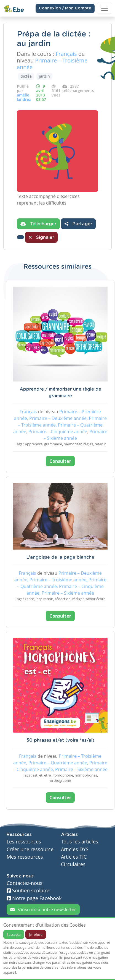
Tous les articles (80, 842)
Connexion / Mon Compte (65, 8)
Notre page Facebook (34, 898)
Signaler (41, 237)
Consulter (60, 461)
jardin (44, 76)
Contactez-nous (25, 883)
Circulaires (73, 864)
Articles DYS (75, 849)
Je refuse (36, 934)
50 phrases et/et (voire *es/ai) (60, 740)
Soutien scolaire (28, 891)
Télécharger (38, 224)
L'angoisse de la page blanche (60, 557)
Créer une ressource (30, 849)
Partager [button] (78, 224)
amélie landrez (24, 97)
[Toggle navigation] (105, 8)
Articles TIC (74, 857)
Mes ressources (25, 857)
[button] (20, 237)
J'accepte (14, 934)
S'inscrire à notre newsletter (43, 910)
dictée (26, 76)
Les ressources (24, 842)
